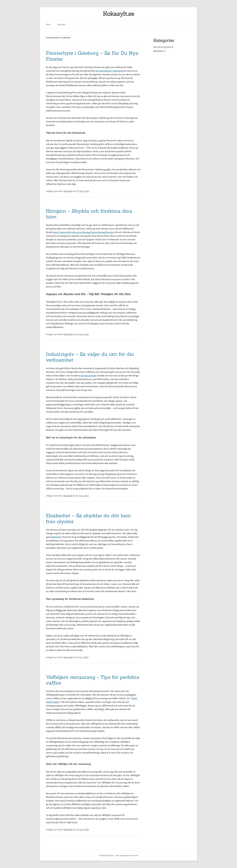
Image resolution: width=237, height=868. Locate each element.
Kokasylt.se (118, 14)
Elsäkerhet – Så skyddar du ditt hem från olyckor (88, 518)
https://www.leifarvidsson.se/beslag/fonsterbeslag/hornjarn (84, 232)
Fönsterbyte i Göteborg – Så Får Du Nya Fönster (92, 56)
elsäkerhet (56, 537)
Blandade (68, 191)
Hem (48, 24)
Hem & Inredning (162, 47)
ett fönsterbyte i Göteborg (109, 71)
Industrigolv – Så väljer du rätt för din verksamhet (90, 357)
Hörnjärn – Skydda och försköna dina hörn (89, 214)
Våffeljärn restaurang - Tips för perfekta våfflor (93, 680)
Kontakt (62, 24)
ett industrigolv (88, 376)
